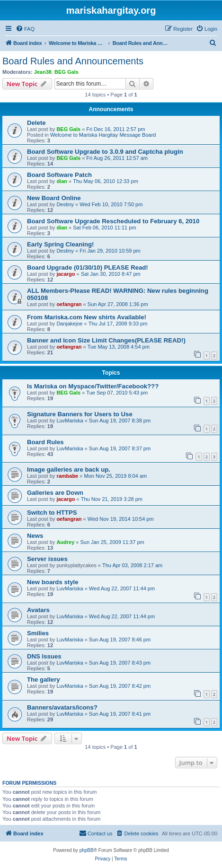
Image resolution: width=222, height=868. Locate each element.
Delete (36, 123)
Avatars (38, 610)
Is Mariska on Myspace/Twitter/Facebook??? (93, 386)
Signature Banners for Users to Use (80, 414)
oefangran (69, 304)
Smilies (38, 633)
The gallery (44, 679)
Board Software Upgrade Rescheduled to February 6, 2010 (113, 221)
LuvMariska (70, 421)
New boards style (53, 582)
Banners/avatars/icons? (62, 707)
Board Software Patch (59, 175)
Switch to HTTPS (52, 513)
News (35, 536)
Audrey (65, 542)
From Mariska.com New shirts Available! (87, 317)
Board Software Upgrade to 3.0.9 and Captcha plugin (105, 152)
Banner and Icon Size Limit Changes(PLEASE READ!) (106, 340)
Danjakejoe (69, 324)
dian (62, 181)
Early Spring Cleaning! (60, 244)
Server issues (47, 559)
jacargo (66, 274)
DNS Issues (44, 656)
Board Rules (45, 442)
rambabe (67, 476)
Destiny (65, 204)
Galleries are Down (55, 493)
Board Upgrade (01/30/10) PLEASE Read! (88, 267)
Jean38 (43, 72)
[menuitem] (25, 29)
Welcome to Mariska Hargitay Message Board (103, 135)
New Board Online (54, 198)
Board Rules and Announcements (73, 61)
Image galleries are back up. (69, 469)
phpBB (87, 850)
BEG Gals (67, 72)
